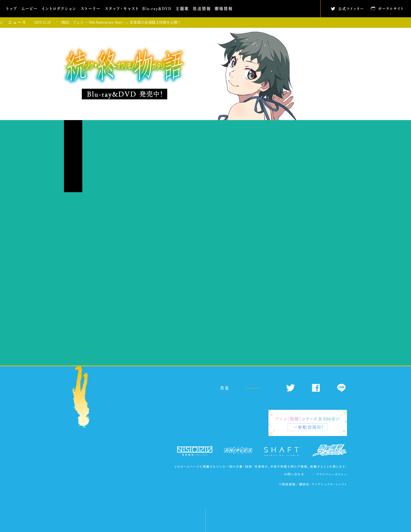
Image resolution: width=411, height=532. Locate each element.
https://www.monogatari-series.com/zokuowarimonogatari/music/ (184, 341)
